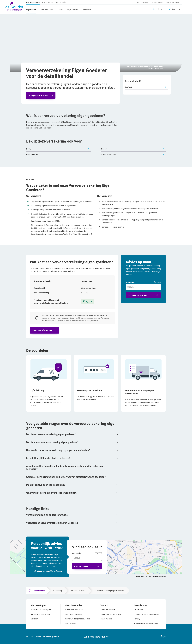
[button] (16, 7)
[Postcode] (143, 282)
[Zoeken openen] (159, 9)
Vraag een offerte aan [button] (38, 95)
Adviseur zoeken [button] (81, 566)
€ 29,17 (87, 301)
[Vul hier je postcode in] (143, 287)
